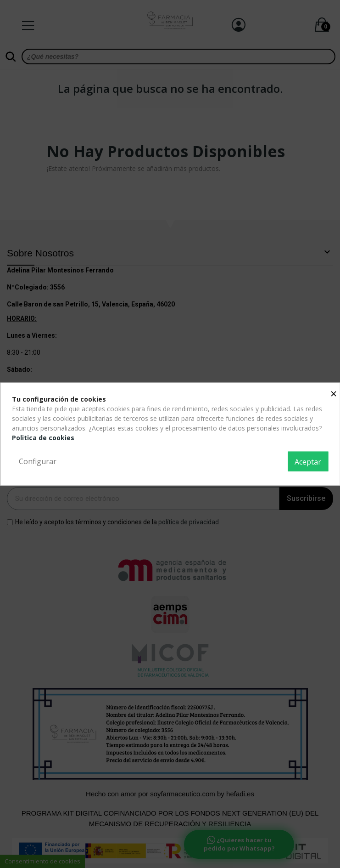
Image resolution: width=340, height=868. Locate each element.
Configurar (38, 461)
